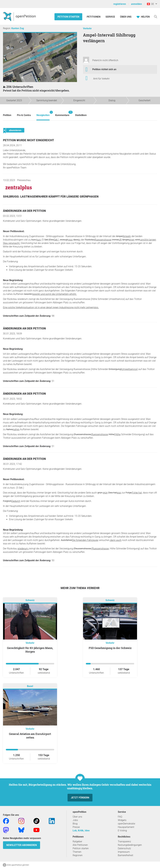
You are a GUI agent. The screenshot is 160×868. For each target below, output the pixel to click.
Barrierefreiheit (125, 855)
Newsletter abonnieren (22, 845)
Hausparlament (126, 827)
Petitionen (94, 17)
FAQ (120, 817)
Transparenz (124, 841)
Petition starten (68, 17)
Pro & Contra (24, 115)
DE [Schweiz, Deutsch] (150, 4)
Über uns (77, 817)
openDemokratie (126, 824)
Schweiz (30, 600)
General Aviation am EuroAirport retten (30, 736)
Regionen (78, 855)
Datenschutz (124, 848)
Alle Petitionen (80, 845)
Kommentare (62, 114)
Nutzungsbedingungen (130, 845)
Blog (75, 824)
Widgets (122, 820)
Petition (7, 115)
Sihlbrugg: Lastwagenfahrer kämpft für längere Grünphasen (51, 197)
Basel (30, 686)
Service (110, 17)
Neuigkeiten (43, 114)
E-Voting (122, 831)
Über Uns (126, 17)
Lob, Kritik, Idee (81, 831)
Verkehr (87, 28)
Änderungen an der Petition (24, 211)
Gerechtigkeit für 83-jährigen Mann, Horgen (30, 650)
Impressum (124, 852)
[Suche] (156, 16)
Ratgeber (77, 841)
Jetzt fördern (80, 798)
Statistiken (81, 115)
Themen (77, 852)
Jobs (75, 820)
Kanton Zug (18, 28)
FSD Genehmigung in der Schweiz (110, 648)
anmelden (136, 4)
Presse (76, 827)
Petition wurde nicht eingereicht (29, 140)
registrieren (120, 4)
